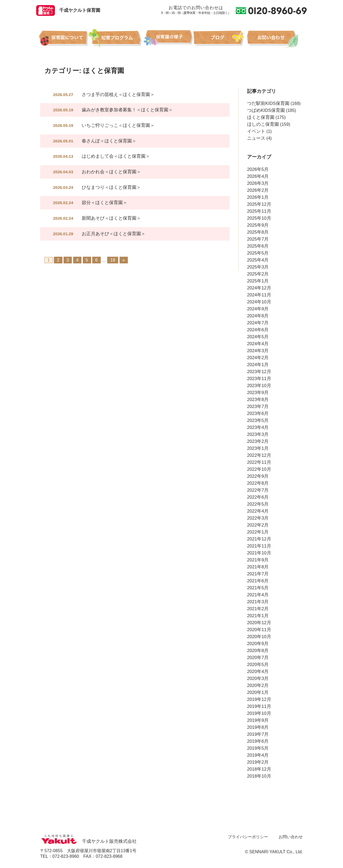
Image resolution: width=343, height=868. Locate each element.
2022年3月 (257, 518)
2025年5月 (257, 253)
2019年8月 (257, 727)
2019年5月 (257, 748)
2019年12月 (258, 699)
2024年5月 (257, 337)
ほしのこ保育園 (262, 124)
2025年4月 (257, 260)
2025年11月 (258, 211)
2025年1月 (257, 281)
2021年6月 (257, 581)
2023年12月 (258, 372)
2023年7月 (257, 407)
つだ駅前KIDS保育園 (267, 103)
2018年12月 (258, 769)
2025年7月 (257, 239)
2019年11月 (258, 706)
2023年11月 (258, 379)
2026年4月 (257, 176)
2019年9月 (257, 720)
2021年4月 (257, 595)
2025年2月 (257, 274)
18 (112, 258)
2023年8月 (257, 400)
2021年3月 (257, 602)
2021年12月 (258, 539)
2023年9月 (257, 393)
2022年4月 (257, 511)
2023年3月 (257, 434)
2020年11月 (258, 630)
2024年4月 (257, 344)
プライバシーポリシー (251, 837)
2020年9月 (257, 644)
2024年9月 (257, 309)
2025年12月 (258, 204)
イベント (256, 131)
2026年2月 (257, 190)
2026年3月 (257, 183)
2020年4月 (257, 672)
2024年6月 (257, 330)
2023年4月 (257, 427)
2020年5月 (257, 665)
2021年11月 (258, 546)
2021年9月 (257, 560)
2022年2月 (257, 525)
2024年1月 (257, 365)
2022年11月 (258, 462)
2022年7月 (257, 490)
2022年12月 (258, 455)
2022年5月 (257, 504)
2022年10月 (258, 469)
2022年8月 (257, 483)
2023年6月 (257, 413)
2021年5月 (257, 588)
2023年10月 (258, 386)
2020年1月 (257, 692)
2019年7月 (257, 734)
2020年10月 (258, 637)
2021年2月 (257, 609)
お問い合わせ (292, 837)
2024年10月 (258, 302)
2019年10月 (258, 713)
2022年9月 (257, 476)
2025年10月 (258, 218)
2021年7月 (257, 574)
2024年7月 (257, 323)
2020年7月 (257, 658)
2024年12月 (258, 288)
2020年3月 (257, 678)
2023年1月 (257, 448)
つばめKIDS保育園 (265, 110)
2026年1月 (257, 197)
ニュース (256, 138)
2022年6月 (257, 497)
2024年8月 (257, 316)
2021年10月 (258, 553)
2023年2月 (257, 441)
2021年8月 (257, 567)
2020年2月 (257, 685)
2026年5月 (257, 169)
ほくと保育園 (260, 117)
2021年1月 (257, 616)
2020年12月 (258, 623)
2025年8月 (257, 232)
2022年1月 (257, 532)
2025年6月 (257, 246)
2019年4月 (257, 755)
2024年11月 (258, 295)
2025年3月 (257, 267)
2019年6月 (257, 741)
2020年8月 (257, 651)
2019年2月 (257, 762)
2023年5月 (257, 420)
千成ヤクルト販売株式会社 (87, 841)
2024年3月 (257, 351)
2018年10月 (258, 776)
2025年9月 (257, 225)
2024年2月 (257, 358)
